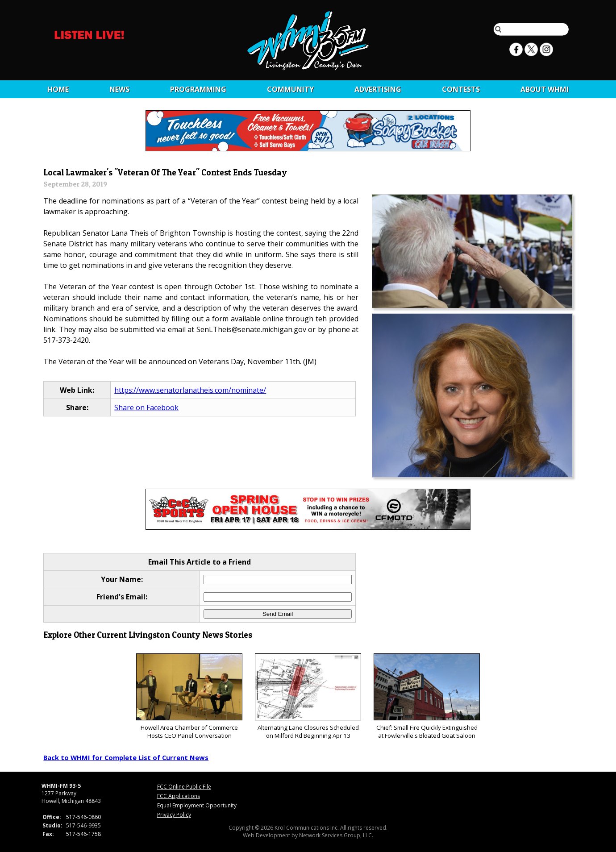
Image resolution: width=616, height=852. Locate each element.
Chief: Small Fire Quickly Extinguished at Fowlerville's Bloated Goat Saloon (427, 696)
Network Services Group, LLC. (336, 835)
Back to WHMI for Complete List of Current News (126, 757)
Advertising (378, 89)
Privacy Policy (174, 815)
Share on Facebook (146, 407)
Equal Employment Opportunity (197, 805)
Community (290, 89)
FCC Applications (179, 796)
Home (58, 89)
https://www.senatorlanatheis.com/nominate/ (190, 390)
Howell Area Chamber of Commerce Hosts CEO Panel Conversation (189, 696)
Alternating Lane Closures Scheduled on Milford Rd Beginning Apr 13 (308, 696)
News (119, 89)
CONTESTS (461, 89)
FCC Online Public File (184, 787)
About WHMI (545, 89)
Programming (198, 89)
